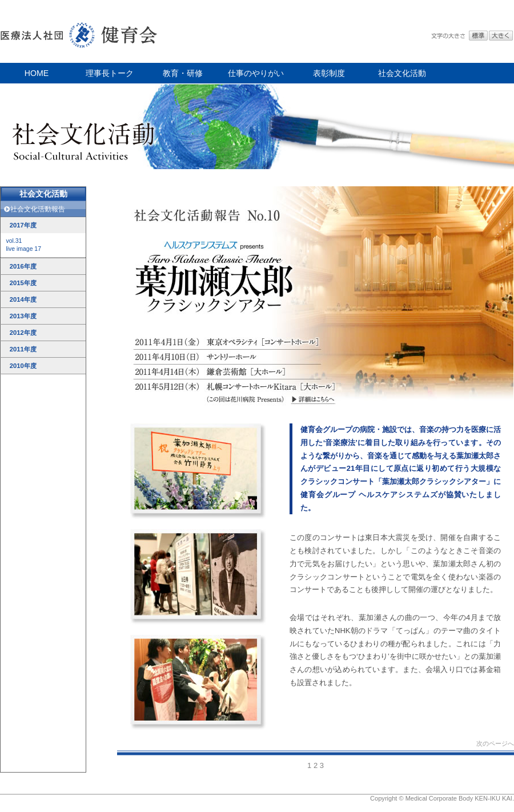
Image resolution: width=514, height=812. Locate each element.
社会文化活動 (402, 73)
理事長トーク (110, 73)
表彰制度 (329, 73)
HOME (37, 73)
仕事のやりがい (256, 73)
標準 (478, 36)
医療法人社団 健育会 (80, 31)
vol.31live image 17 (23, 245)
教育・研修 (183, 73)
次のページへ (495, 743)
